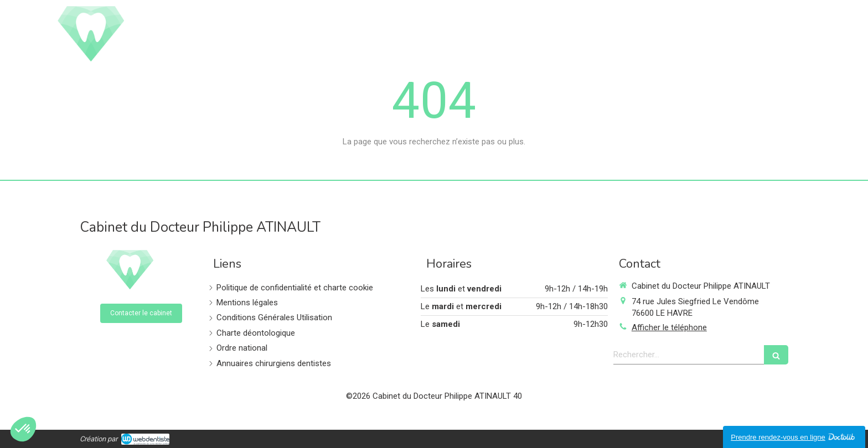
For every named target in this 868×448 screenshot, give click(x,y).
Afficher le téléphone (669, 327)
